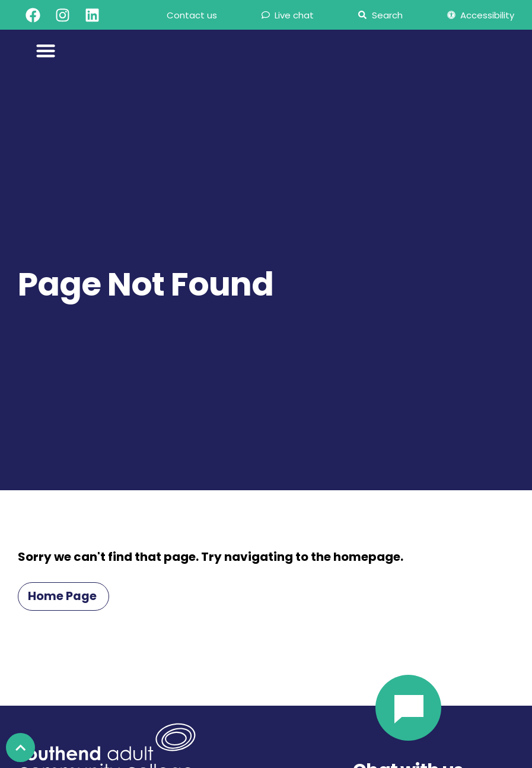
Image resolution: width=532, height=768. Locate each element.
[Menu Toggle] (46, 51)
